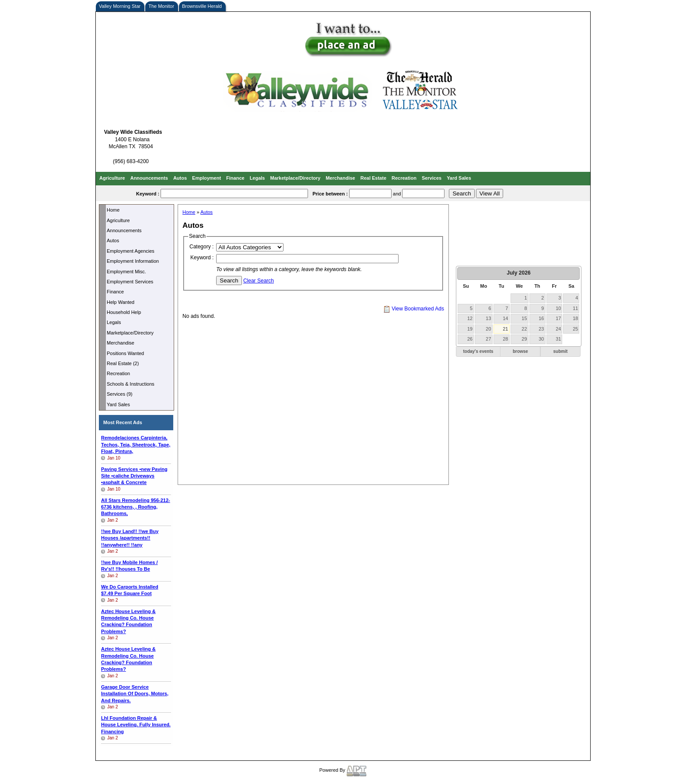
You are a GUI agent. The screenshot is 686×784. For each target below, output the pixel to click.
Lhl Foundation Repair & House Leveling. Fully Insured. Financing (136, 725)
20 (488, 329)
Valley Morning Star (120, 6)
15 (524, 318)
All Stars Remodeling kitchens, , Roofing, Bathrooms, (136, 507)
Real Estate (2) (123, 363)
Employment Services (130, 282)
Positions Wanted (125, 353)
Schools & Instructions (131, 384)
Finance (235, 178)
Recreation (404, 178)
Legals (257, 178)
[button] (478, 352)
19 (470, 329)
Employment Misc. (126, 272)
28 (505, 339)
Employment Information (133, 261)
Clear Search (259, 281)
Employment (206, 178)
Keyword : (202, 258)
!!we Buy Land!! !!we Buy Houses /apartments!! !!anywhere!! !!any (130, 538)
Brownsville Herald (202, 6)
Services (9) (120, 394)
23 (541, 329)
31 (558, 339)
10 (558, 308)
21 (505, 329)
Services (432, 178)
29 (524, 339)
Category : (201, 247)
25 (575, 329)
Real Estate (373, 178)
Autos (180, 178)
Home (113, 210)
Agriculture (112, 178)
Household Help (124, 312)
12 (470, 318)
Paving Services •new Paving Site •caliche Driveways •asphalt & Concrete (134, 476)
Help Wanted (121, 302)
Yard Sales (459, 178)
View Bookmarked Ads (414, 309)
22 (524, 329)
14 (505, 318)
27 (488, 339)
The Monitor (161, 6)
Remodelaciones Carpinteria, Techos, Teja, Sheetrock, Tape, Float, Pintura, (136, 444)
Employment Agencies (131, 251)
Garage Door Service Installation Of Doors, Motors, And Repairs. (135, 694)
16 (541, 318)
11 (575, 308)
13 (488, 318)
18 (575, 318)
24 (558, 329)
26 (470, 339)
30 (541, 339)
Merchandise (340, 178)
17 (558, 318)
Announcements (149, 178)
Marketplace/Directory (296, 178)
